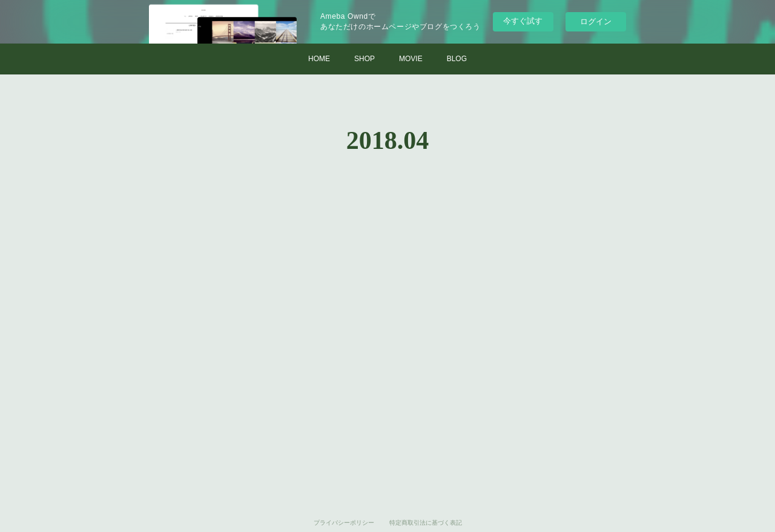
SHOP (364, 59)
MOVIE (411, 59)
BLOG (457, 59)
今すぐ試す (523, 21)
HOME (319, 59)
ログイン (596, 21)
